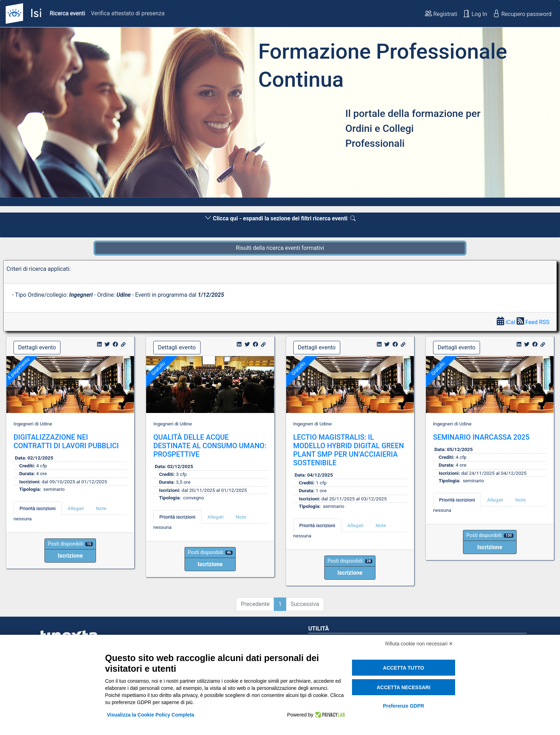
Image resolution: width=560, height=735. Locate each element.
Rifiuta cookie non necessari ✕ (419, 644)
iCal (507, 322)
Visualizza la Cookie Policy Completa (151, 715)
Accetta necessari (403, 687)
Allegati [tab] (76, 508)
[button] (42, 114)
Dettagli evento (37, 347)
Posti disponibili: (70, 544)
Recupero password (522, 14)
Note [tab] (101, 508)
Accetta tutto (404, 668)
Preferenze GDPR (404, 706)
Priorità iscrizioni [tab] (38, 508)
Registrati (441, 14)
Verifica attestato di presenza (127, 13)
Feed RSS (533, 322)
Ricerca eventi (67, 13)
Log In (475, 14)
